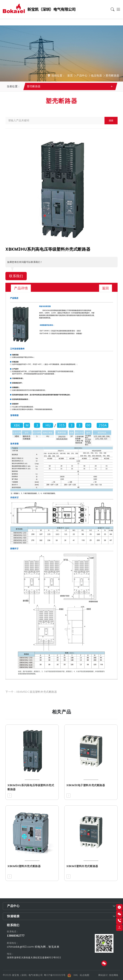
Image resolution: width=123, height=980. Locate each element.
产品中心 (82, 76)
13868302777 (16, 936)
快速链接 (13, 916)
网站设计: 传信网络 (108, 975)
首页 (70, 76)
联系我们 (16, 276)
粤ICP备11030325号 (55, 975)
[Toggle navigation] (117, 9)
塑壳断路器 (112, 76)
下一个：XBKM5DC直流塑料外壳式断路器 (31, 692)
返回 (106, 288)
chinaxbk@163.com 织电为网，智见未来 (33, 947)
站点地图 (84, 975)
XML (76, 975)
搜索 (111, 120)
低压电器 (96, 76)
